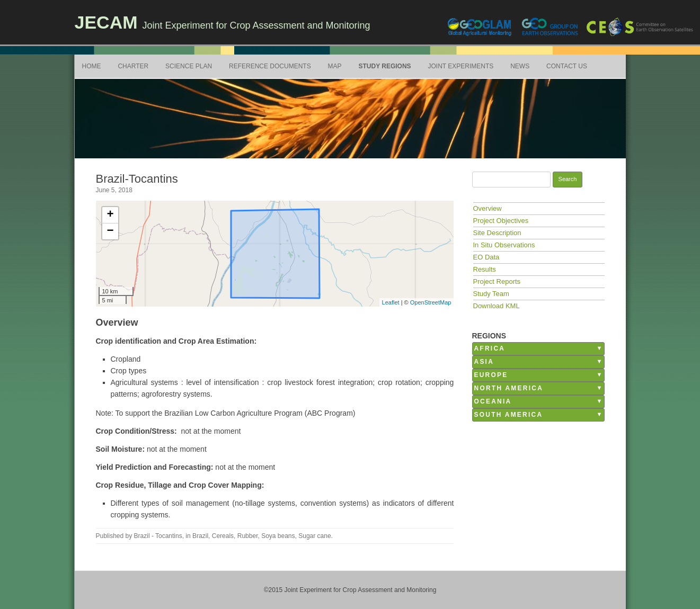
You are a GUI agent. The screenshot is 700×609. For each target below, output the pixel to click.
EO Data (486, 257)
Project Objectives (501, 221)
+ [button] (110, 215)
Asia (484, 362)
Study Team (491, 294)
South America (509, 415)
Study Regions (384, 66)
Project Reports (497, 281)
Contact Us (567, 66)
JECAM (106, 22)
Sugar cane (314, 536)
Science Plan (189, 66)
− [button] (110, 231)
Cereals (223, 536)
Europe (491, 375)
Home (92, 66)
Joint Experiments (461, 66)
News (520, 66)
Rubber (248, 536)
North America (509, 388)
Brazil (200, 536)
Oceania (493, 401)
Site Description (497, 233)
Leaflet (391, 302)
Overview (488, 208)
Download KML (497, 306)
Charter (133, 66)
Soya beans (278, 536)
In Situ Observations (504, 245)
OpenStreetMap (431, 302)
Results (485, 269)
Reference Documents (270, 66)
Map (335, 66)
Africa (490, 348)
